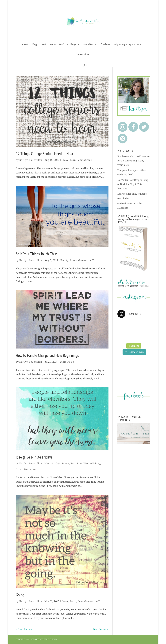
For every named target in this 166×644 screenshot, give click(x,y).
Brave (65, 160)
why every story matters (127, 45)
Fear (73, 160)
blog (34, 45)
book (44, 45)
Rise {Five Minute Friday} (34, 457)
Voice (36, 469)
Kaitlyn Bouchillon (31, 160)
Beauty (64, 260)
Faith (73, 601)
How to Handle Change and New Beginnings (47, 355)
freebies (105, 45)
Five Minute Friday (89, 464)
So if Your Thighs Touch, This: (36, 254)
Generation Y (84, 160)
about (25, 45)
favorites (88, 45)
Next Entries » (101, 629)
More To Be (67, 362)
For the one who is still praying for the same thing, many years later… (134, 161)
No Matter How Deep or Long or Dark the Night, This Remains (133, 184)
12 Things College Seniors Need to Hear (44, 154)
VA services (83, 55)
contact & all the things (63, 45)
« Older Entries (24, 629)
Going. (20, 595)
